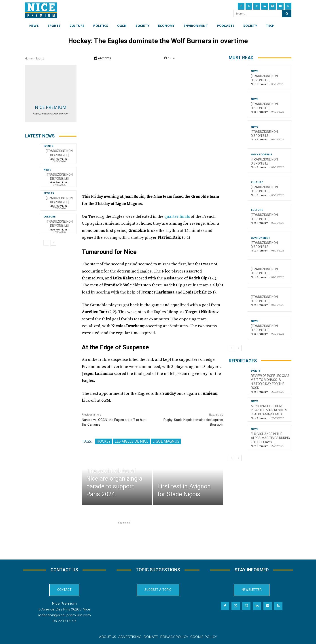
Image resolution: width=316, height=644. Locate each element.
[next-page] (53, 243)
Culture (50, 216)
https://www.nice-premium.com (51, 114)
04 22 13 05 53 (64, 621)
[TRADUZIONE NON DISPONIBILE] (59, 224)
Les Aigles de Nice (131, 441)
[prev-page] (46, 243)
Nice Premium (51, 107)
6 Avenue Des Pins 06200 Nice (64, 609)
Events (48, 146)
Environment (261, 238)
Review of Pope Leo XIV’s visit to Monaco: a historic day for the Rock (270, 382)
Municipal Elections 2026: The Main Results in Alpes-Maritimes (269, 410)
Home (29, 58)
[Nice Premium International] (41, 10)
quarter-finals (177, 216)
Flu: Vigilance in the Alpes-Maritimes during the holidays (270, 438)
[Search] (287, 14)
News (47, 170)
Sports (40, 58)
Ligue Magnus (166, 441)
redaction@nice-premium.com (64, 615)
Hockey (104, 441)
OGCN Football (262, 154)
